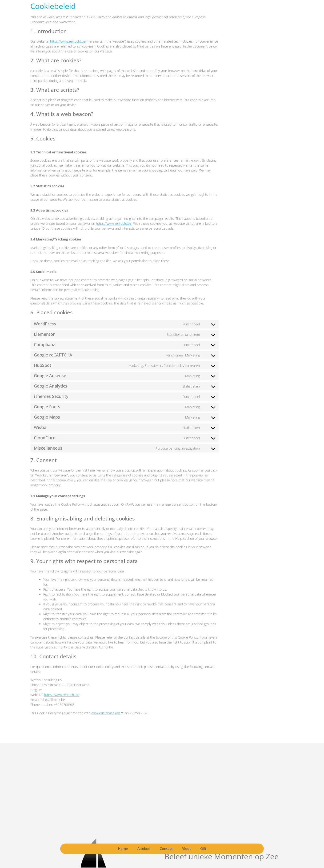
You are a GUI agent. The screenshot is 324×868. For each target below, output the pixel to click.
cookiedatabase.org (106, 713)
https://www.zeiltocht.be (68, 41)
